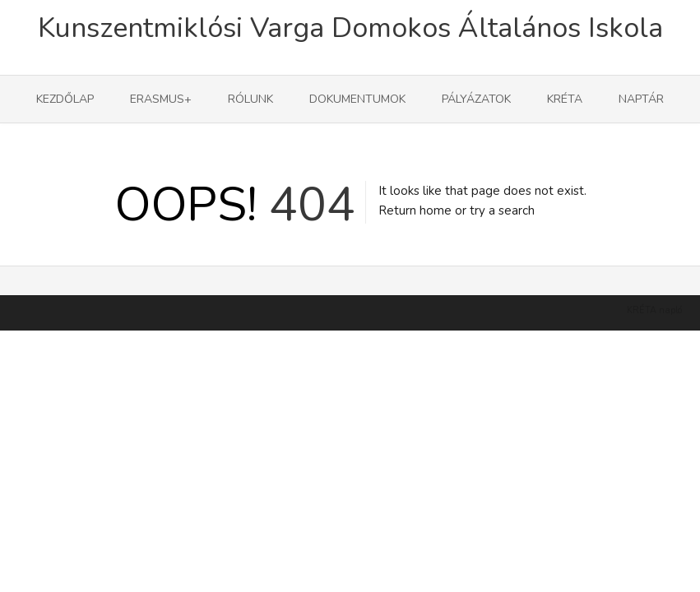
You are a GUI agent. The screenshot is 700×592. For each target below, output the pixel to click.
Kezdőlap (65, 99)
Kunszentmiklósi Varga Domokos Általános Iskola (350, 28)
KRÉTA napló (654, 337)
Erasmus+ (161, 99)
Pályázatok (476, 99)
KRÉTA (565, 99)
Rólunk (250, 99)
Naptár (641, 99)
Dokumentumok (357, 99)
